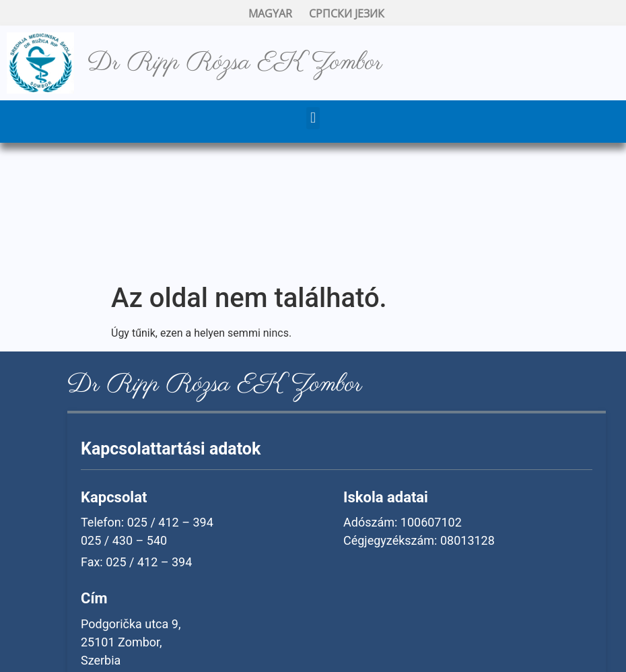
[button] (313, 118)
